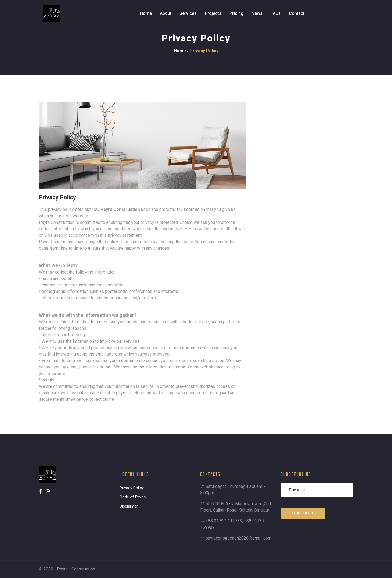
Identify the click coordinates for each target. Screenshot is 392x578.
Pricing (236, 13)
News (257, 13)
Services (188, 13)
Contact (297, 13)
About (166, 13)
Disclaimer (129, 506)
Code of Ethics (133, 497)
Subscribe (303, 513)
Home (146, 13)
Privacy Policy (132, 488)
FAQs (276, 13)
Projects (213, 13)
